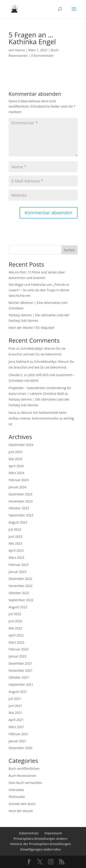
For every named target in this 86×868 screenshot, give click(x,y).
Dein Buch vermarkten (25, 783)
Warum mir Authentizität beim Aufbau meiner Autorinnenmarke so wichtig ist (41, 418)
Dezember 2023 (21, 494)
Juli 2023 (15, 529)
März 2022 (17, 642)
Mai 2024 (16, 459)
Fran (12, 348)
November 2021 (21, 670)
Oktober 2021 (19, 677)
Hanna (20, 50)
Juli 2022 (15, 614)
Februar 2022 (19, 649)
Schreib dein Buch (22, 804)
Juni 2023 (16, 536)
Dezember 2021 (21, 663)
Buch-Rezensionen (23, 776)
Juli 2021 (15, 699)
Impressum (53, 833)
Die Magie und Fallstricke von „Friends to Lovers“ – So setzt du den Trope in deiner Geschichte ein (39, 290)
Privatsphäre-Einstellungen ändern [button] (40, 839)
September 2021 (21, 684)
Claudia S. (16, 375)
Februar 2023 (19, 565)
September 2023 (21, 515)
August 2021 (18, 692)
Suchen (69, 250)
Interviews (16, 790)
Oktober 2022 (19, 593)
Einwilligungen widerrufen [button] (40, 849)
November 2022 (21, 586)
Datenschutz (29, 833)
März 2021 (17, 727)
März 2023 (17, 558)
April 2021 (16, 720)
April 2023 (16, 550)
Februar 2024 (19, 480)
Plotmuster (17, 797)
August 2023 (18, 522)
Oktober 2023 (19, 508)
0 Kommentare (42, 56)
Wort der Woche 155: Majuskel (32, 328)
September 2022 (21, 600)
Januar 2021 (18, 741)
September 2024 (21, 445)
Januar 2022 (18, 656)
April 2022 (16, 635)
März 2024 (17, 473)
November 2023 (21, 501)
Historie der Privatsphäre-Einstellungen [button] (41, 844)
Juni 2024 (16, 452)
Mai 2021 (16, 713)
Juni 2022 (16, 621)
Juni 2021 (16, 706)
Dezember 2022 (21, 579)
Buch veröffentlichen (24, 768)
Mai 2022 (16, 628)
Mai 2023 (16, 543)
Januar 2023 (18, 572)
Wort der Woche (21, 811)
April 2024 (16, 466)
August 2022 (18, 607)
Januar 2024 (18, 487)
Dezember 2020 (21, 748)
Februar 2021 (19, 734)
